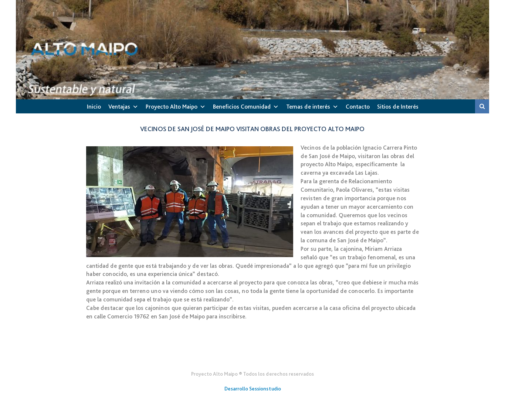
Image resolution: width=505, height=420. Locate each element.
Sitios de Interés (398, 107)
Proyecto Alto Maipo (172, 107)
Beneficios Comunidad (242, 107)
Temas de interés (308, 107)
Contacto (358, 107)
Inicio (94, 107)
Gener (253, 356)
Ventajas (119, 107)
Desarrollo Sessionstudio (253, 389)
